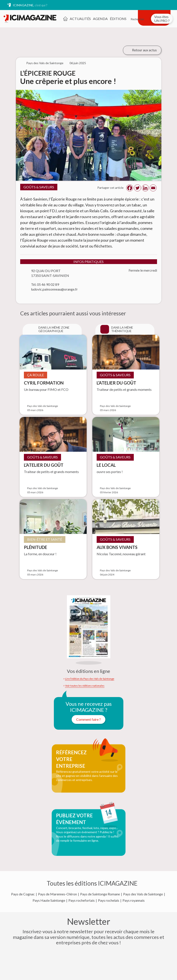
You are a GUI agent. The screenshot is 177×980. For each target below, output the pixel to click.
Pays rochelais (109, 900)
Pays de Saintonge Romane (100, 894)
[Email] (153, 188)
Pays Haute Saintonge (49, 900)
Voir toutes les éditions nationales (85, 686)
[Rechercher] (137, 17)
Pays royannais (134, 900)
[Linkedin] (145, 188)
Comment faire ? (88, 719)
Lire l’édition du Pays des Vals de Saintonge (90, 679)
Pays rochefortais (82, 900)
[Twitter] (137, 188)
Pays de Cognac (23, 894)
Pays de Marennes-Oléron (57, 894)
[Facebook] (130, 188)
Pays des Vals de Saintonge (143, 894)
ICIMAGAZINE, (30, 5)
